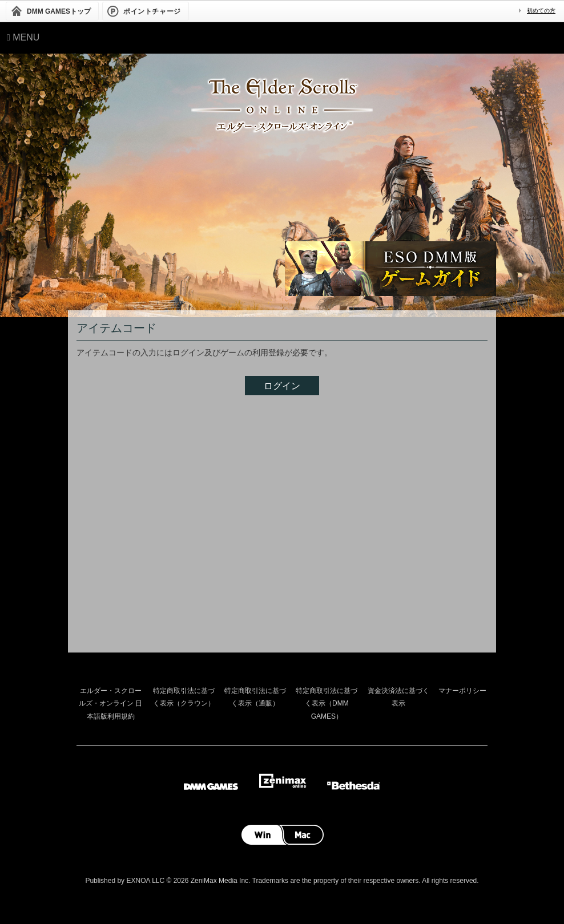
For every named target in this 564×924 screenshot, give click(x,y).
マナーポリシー (462, 691)
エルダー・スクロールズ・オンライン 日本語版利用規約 (110, 704)
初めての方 (541, 11)
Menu (23, 37)
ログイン (282, 386)
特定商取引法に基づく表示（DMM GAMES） (327, 704)
